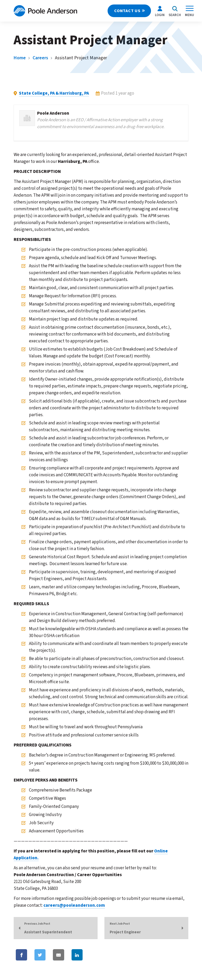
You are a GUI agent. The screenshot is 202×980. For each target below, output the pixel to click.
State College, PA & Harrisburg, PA (54, 93)
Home (20, 58)
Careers (40, 58)
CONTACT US (127, 11)
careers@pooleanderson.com (74, 905)
